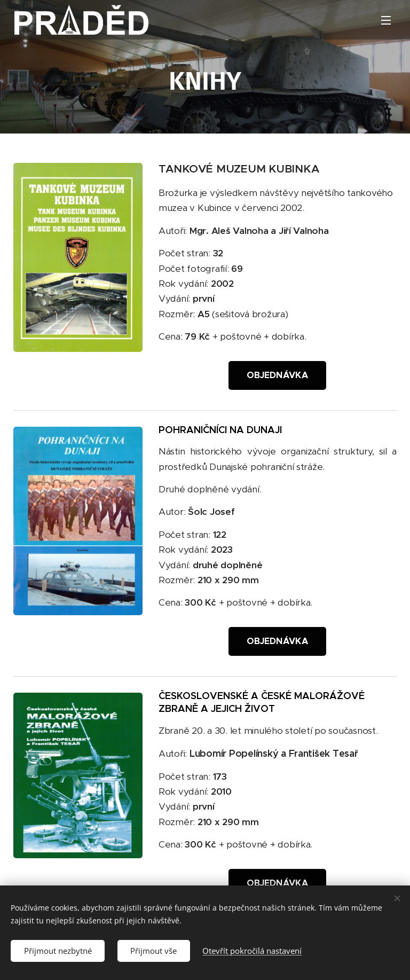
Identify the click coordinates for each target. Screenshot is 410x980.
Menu (386, 20)
